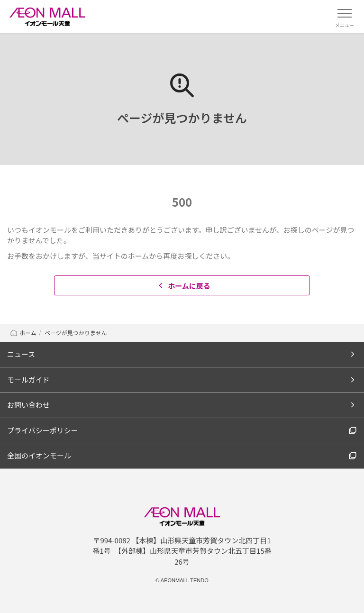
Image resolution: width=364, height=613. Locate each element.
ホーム (23, 333)
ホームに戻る (183, 286)
